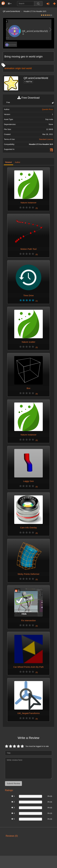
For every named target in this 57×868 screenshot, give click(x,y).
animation (9, 68)
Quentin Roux (48, 109)
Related (9, 162)
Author (18, 162)
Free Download (28, 98)
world (29, 68)
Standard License (46, 139)
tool (24, 68)
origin (18, 68)
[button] (10, 4)
